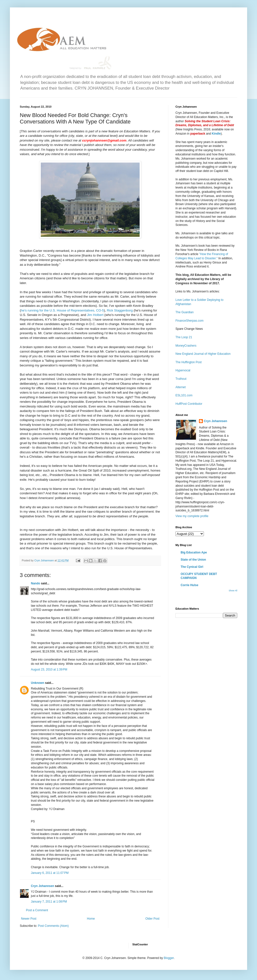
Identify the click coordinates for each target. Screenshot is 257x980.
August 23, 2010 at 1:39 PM (49, 669)
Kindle (216, 134)
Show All (233, 591)
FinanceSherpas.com (189, 321)
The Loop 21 (184, 337)
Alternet (181, 387)
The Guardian (184, 312)
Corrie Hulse (189, 585)
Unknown (38, 683)
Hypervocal (183, 370)
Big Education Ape (194, 552)
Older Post (152, 919)
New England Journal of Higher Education (203, 354)
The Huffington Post (189, 362)
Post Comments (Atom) (53, 926)
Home (91, 919)
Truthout (181, 379)
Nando (35, 583)
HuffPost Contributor (189, 404)
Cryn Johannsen (43, 886)
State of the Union (193, 560)
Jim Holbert (95, 315)
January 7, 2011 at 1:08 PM (49, 902)
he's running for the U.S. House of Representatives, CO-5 (62, 310)
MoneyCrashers (186, 346)
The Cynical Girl (192, 567)
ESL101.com (184, 395)
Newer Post (29, 919)
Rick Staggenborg (120, 310)
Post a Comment (37, 910)
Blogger (169, 958)
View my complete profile (192, 516)
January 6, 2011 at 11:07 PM (50, 873)
